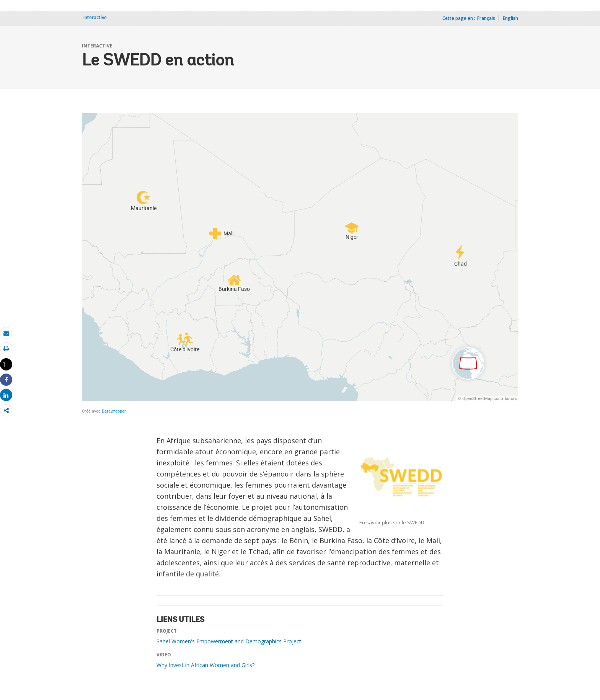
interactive (95, 17)
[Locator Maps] (300, 264)
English (510, 18)
